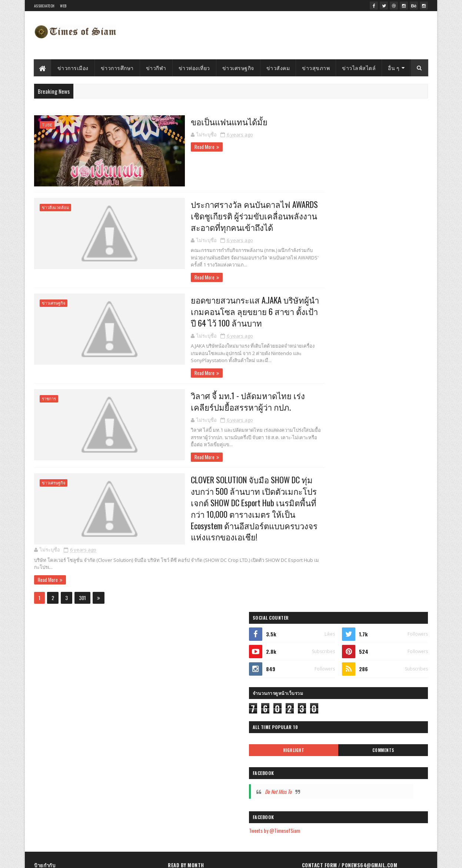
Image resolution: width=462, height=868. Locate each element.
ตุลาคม (191, 735)
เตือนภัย (128, 657)
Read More (166, 146)
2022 (183, 684)
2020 (183, 705)
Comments (398, 254)
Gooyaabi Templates (195, 858)
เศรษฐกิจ (46, 708)
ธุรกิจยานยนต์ (103, 760)
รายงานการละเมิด (326, 754)
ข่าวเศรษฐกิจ (238, 68)
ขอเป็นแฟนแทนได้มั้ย (193, 121)
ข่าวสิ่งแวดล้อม (55, 207)
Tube (47, 125)
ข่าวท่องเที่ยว (194, 68)
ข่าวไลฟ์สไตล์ (359, 68)
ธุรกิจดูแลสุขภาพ (54, 760)
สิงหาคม (192, 756)
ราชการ (49, 399)
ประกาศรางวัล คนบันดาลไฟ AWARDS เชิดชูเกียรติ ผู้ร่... (230, 778)
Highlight (339, 254)
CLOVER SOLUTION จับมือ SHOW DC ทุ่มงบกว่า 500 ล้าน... (236, 828)
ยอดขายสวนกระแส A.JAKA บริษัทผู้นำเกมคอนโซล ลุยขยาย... (227, 795)
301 (82, 600)
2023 (183, 673)
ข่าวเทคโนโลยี (120, 734)
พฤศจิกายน (196, 724)
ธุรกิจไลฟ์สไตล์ (122, 708)
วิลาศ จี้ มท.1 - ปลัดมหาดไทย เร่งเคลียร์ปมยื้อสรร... (232, 811)
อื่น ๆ (394, 68)
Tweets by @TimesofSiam (335, 334)
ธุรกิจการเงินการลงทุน (59, 786)
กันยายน (193, 746)
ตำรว (104, 786)
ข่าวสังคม (278, 68)
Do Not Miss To (339, 295)
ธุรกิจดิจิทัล (85, 721)
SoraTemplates (133, 858)
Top (118, 644)
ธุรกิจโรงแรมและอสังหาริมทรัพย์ (69, 773)
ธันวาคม (193, 714)
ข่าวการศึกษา (117, 68)
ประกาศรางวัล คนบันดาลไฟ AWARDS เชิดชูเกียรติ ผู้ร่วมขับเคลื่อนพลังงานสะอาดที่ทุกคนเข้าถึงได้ (219, 215)
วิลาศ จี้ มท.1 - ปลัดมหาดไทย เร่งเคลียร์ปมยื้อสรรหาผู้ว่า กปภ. (223, 401)
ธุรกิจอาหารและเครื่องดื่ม (62, 734)
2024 (183, 663)
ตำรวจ (84, 644)
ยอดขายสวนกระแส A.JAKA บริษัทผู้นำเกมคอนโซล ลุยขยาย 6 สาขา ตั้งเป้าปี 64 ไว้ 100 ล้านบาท (221, 311)
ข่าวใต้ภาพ (96, 670)
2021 (182, 694)
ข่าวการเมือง (73, 68)
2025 (183, 652)
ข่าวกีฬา (156, 68)
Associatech (44, 6)
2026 (183, 642)
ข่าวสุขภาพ (316, 68)
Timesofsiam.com (81, 858)
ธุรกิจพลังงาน (131, 773)
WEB (63, 6)
